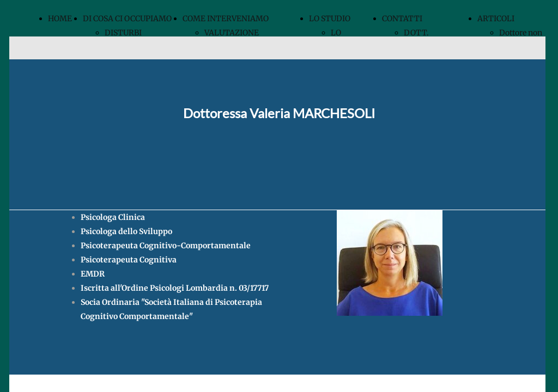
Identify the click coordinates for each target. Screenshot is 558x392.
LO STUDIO (330, 19)
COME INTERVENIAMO (226, 19)
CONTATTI (402, 19)
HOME (60, 19)
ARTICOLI (496, 19)
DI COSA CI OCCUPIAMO (127, 19)
